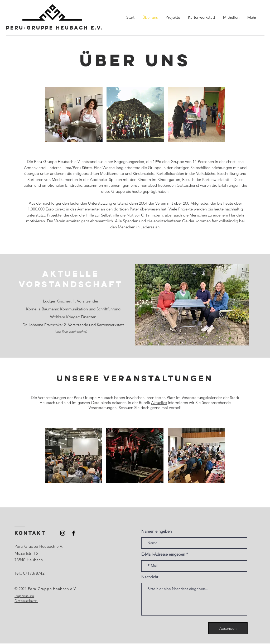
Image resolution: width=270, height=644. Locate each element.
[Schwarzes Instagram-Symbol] (63, 533)
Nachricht (150, 577)
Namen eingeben (156, 531)
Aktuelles (159, 403)
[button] (74, 115)
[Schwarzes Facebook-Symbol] (73, 533)
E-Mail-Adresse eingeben (163, 554)
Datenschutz (26, 601)
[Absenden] (228, 628)
